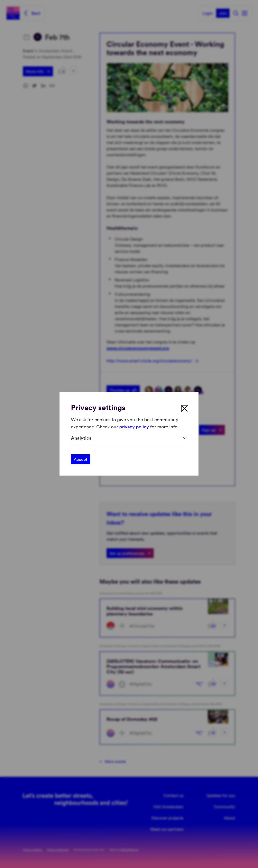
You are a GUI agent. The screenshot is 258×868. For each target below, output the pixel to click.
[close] (185, 409)
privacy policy (134, 426)
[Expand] (129, 438)
